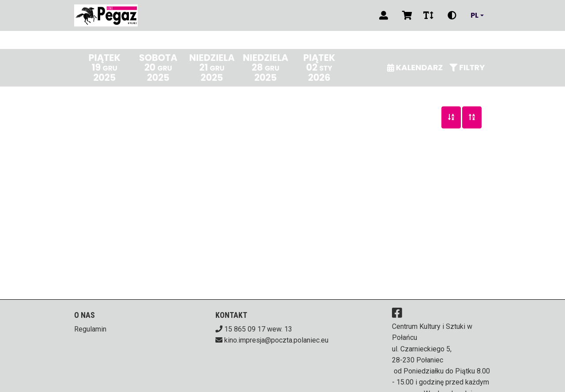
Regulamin (90, 329)
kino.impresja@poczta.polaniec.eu (276, 340)
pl (475, 15)
